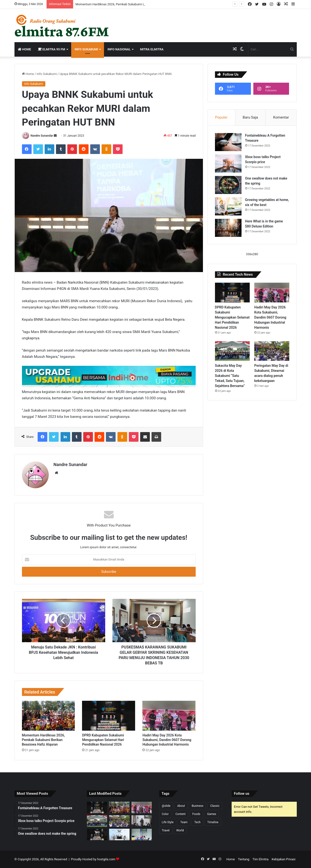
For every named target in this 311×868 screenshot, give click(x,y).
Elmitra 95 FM (52, 49)
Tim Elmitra (261, 859)
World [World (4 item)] (180, 830)
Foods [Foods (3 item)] (196, 814)
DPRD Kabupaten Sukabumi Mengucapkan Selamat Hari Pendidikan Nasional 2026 (103, 740)
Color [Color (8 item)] (165, 814)
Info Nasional (119, 49)
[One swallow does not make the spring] (228, 185)
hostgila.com (106, 859)
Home (24, 49)
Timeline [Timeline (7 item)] (213, 822)
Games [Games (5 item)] (212, 814)
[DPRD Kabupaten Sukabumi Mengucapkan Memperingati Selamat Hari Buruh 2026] (97, 835)
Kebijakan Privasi (284, 859)
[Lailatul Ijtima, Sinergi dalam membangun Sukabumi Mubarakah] (142, 821)
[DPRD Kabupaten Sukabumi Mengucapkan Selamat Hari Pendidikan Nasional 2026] (109, 716)
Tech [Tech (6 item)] (197, 822)
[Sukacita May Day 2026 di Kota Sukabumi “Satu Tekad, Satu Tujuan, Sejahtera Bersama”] (232, 351)
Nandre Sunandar (42, 136)
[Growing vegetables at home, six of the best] (228, 206)
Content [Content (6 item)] (180, 814)
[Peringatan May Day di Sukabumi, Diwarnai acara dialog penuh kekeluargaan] (272, 351)
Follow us (242, 794)
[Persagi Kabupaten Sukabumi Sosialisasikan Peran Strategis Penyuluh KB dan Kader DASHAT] (142, 835)
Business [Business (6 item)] (197, 806)
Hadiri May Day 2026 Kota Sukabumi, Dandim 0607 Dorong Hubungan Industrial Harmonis (167, 740)
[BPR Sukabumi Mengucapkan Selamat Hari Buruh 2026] (119, 835)
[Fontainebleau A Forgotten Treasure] (228, 142)
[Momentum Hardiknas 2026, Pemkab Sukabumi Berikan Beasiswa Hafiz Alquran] (48, 716)
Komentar (281, 117)
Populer (221, 117)
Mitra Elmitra (152, 49)
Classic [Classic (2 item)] (215, 806)
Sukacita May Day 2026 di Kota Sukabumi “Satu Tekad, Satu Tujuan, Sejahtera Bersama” (230, 376)
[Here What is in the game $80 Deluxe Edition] (228, 228)
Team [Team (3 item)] (184, 822)
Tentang (244, 859)
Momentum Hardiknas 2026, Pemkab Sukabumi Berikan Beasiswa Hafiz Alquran (43, 740)
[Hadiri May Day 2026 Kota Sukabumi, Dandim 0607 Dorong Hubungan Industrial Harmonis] (169, 716)
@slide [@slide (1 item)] (166, 806)
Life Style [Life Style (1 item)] (168, 822)
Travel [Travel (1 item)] (166, 830)
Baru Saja (250, 117)
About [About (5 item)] (181, 806)
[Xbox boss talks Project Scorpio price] (228, 164)
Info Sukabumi (86, 49)
